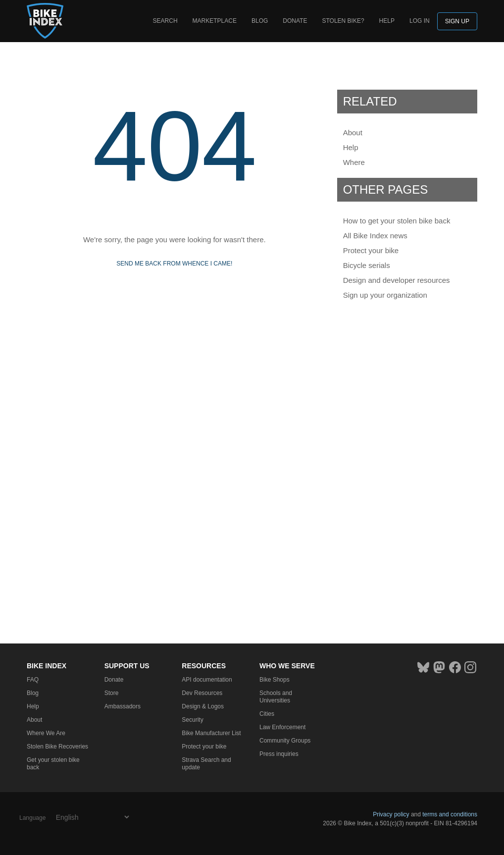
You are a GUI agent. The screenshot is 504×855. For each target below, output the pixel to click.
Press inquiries (279, 754)
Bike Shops (275, 680)
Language (32, 818)
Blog (260, 21)
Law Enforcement (282, 727)
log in (420, 21)
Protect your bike (371, 250)
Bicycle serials (367, 265)
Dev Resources (202, 693)
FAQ (33, 680)
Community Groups (285, 741)
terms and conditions (450, 814)
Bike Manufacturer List (211, 733)
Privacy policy (391, 814)
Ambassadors (123, 706)
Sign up (457, 21)
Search (165, 21)
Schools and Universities (276, 697)
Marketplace (215, 21)
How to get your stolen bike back (397, 221)
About (353, 133)
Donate (295, 21)
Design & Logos (203, 706)
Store (112, 693)
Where (354, 162)
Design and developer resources (397, 280)
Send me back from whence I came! (174, 264)
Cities (267, 714)
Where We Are (46, 733)
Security (192, 720)
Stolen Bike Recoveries (57, 747)
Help (387, 21)
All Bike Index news (375, 236)
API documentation (207, 680)
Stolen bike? (343, 21)
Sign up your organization (385, 295)
